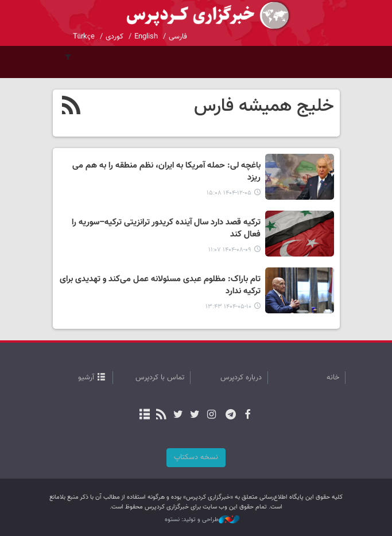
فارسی (178, 37)
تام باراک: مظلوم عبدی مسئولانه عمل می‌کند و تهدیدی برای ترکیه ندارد (160, 286)
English (146, 37)
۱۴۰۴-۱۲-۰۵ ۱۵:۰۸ (229, 193)
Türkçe (84, 37)
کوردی (115, 37)
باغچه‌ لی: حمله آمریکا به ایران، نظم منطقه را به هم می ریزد (166, 172)
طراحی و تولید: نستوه (202, 520)
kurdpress (196, 16)
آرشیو (86, 378)
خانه (333, 378)
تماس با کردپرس (160, 378)
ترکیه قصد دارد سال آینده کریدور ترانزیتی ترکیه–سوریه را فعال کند (166, 229)
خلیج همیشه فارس (264, 106)
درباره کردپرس (241, 378)
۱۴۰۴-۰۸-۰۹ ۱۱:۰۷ (230, 250)
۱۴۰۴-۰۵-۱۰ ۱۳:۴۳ (228, 307)
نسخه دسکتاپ (196, 457)
